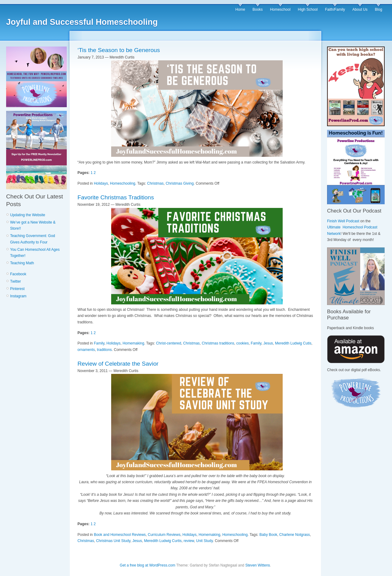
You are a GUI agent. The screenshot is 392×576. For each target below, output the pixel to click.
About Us (360, 9)
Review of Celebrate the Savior (118, 364)
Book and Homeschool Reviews (120, 535)
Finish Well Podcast (343, 221)
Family (99, 343)
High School (308, 9)
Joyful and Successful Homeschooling (82, 22)
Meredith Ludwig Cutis (293, 343)
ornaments (86, 350)
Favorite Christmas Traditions (116, 197)
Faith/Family (335, 9)
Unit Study (204, 541)
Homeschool (280, 9)
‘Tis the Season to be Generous (119, 50)
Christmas (155, 183)
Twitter (15, 281)
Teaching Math (22, 263)
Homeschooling (123, 183)
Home (240, 9)
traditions (104, 350)
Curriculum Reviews (164, 535)
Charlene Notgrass (295, 535)
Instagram (18, 296)
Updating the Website (28, 215)
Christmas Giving (180, 183)
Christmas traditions (218, 343)
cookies (242, 343)
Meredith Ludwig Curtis (163, 541)
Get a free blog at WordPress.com (147, 565)
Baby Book (268, 535)
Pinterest (17, 289)
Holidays (101, 183)
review (189, 541)
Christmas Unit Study (113, 541)
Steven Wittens (258, 565)
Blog (379, 9)
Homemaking (133, 343)
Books (257, 9)
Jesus (268, 343)
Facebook (18, 274)
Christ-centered (168, 343)
